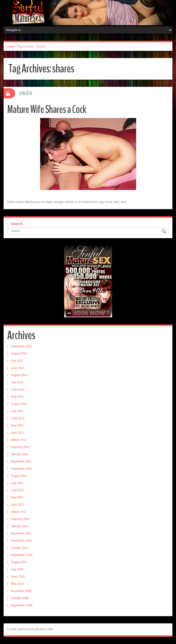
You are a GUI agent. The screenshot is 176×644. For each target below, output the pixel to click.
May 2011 (17, 497)
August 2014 (19, 375)
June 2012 (18, 418)
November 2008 (21, 591)
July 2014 (17, 382)
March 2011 (19, 512)
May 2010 (17, 584)
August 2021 (19, 354)
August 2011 (19, 476)
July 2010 (17, 569)
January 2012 (20, 454)
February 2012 (20, 447)
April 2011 (18, 505)
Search (17, 224)
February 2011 (20, 519)
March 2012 (19, 440)
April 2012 (18, 433)
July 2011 (17, 483)
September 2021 (22, 346)
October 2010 (20, 548)
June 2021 (18, 368)
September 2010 (22, 555)
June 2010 (18, 577)
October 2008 (20, 598)
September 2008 (22, 605)
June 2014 (18, 390)
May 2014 (17, 397)
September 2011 (22, 469)
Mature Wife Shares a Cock (47, 109)
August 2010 (19, 562)
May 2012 (17, 425)
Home (11, 47)
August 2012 (19, 404)
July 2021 (17, 361)
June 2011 (18, 490)
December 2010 (21, 533)
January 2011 (20, 526)
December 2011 (21, 461)
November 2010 (21, 541)
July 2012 (17, 411)
